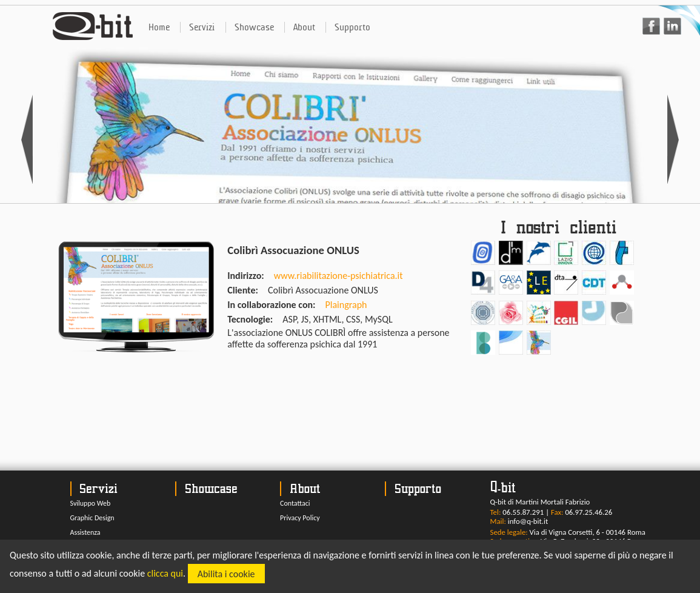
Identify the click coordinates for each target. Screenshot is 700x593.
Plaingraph (346, 305)
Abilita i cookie (226, 574)
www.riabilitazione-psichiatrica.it (338, 276)
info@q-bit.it (528, 521)
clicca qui (165, 574)
